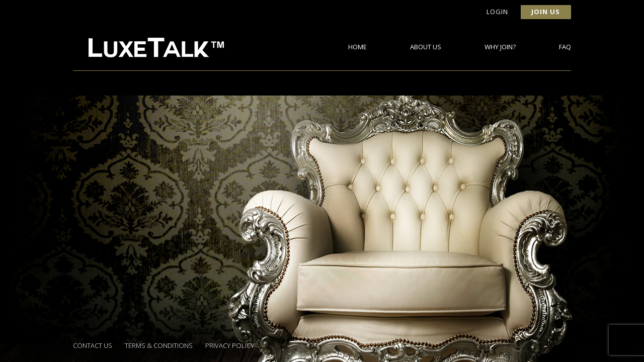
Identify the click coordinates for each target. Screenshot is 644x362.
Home (357, 47)
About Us (426, 47)
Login (497, 12)
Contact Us (93, 345)
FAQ (565, 47)
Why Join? (500, 47)
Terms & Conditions (159, 345)
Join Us (546, 12)
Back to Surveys (110, 168)
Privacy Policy (230, 345)
